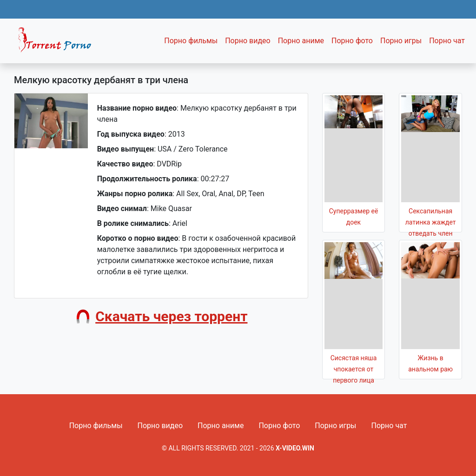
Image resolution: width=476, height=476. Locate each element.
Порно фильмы (191, 41)
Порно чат (447, 41)
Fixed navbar (59, 43)
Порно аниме (301, 41)
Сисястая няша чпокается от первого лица (354, 369)
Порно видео (248, 41)
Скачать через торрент (171, 316)
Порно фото (352, 41)
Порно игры (401, 41)
